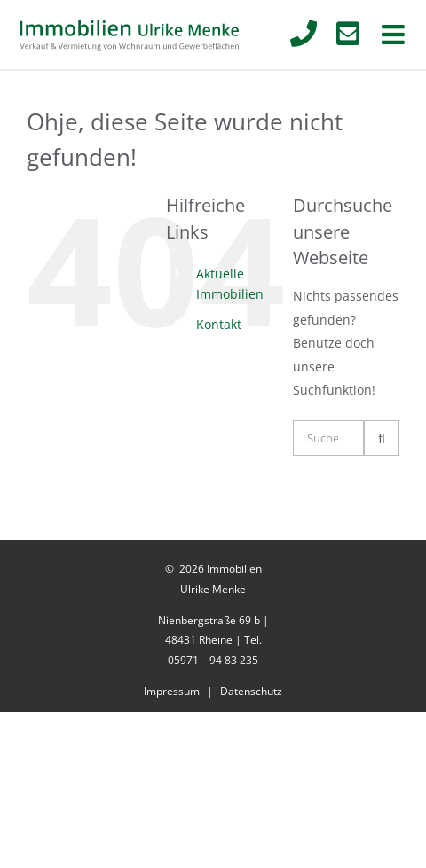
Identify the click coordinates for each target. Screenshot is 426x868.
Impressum (172, 691)
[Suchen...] (328, 438)
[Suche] (382, 438)
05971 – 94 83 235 (213, 660)
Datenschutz (251, 691)
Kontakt (219, 324)
